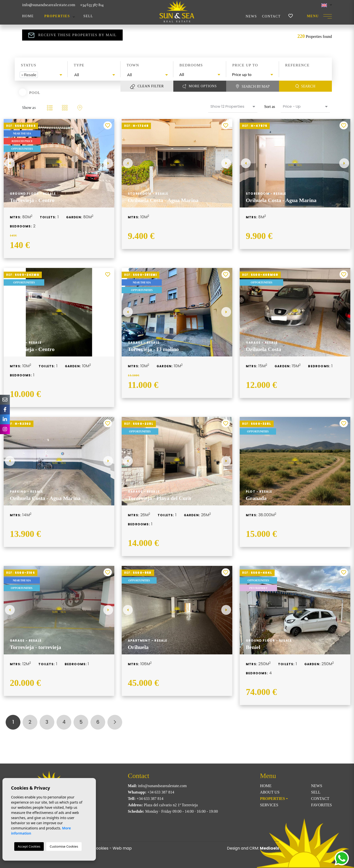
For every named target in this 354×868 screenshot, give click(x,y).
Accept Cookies (29, 846)
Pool (35, 92)
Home (28, 16)
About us (270, 792)
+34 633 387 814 (92, 5)
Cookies (101, 848)
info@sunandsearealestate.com (49, 5)
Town (133, 65)
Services (269, 805)
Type (79, 65)
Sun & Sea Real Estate (177, 11)
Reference (297, 65)
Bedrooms (191, 65)
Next (108, 163)
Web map (122, 848)
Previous (10, 163)
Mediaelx (269, 848)
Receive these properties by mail (73, 35)
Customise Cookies (64, 846)
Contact (271, 16)
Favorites (321, 805)
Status (29, 65)
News (251, 16)
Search (306, 86)
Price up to (245, 65)
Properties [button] (57, 16)
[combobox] (41, 75)
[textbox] (41, 75)
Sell (88, 16)
